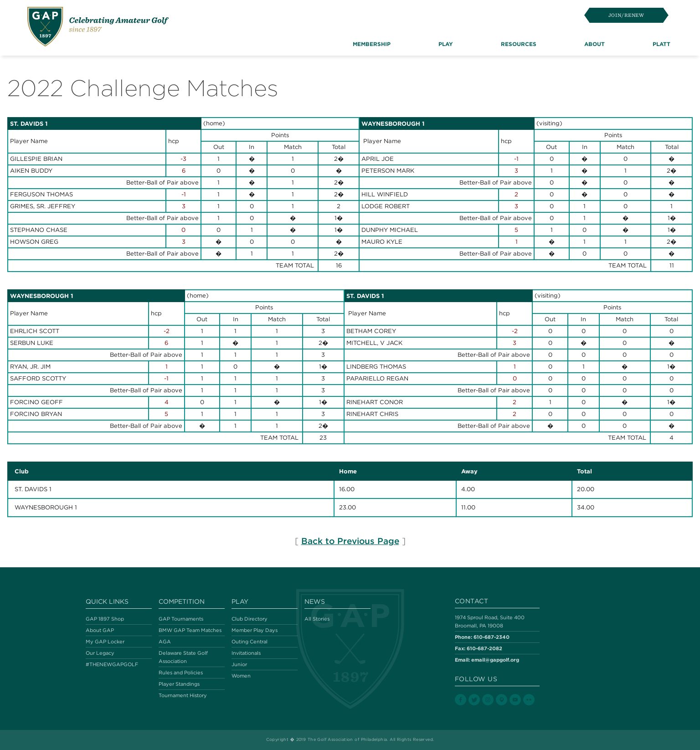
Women (241, 676)
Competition (182, 601)
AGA (165, 642)
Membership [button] (372, 44)
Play (240, 601)
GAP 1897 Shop (105, 619)
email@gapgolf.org (495, 660)
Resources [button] (519, 44)
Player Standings (179, 684)
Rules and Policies (181, 673)
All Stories (317, 619)
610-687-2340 (492, 637)
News (315, 601)
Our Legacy (100, 653)
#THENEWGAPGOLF (112, 664)
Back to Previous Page (350, 541)
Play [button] (446, 44)
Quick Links (107, 601)
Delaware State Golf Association (183, 657)
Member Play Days (255, 630)
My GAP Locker (105, 642)
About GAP (100, 630)
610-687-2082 (484, 648)
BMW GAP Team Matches (190, 630)
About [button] (594, 44)
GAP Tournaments (181, 619)
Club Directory (250, 619)
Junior (239, 664)
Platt (661, 44)
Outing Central (250, 642)
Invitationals (246, 653)
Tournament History (183, 695)
